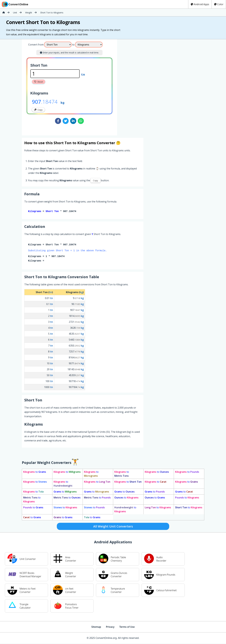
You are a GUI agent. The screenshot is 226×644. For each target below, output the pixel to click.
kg (62, 103)
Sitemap (96, 627)
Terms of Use (127, 627)
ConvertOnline (15, 4)
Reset (39, 82)
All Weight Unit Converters (113, 527)
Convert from (36, 45)
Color (219, 4)
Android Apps (200, 4)
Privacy (110, 627)
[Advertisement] (142, 86)
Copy (38, 110)
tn (83, 74)
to (35, 472)
